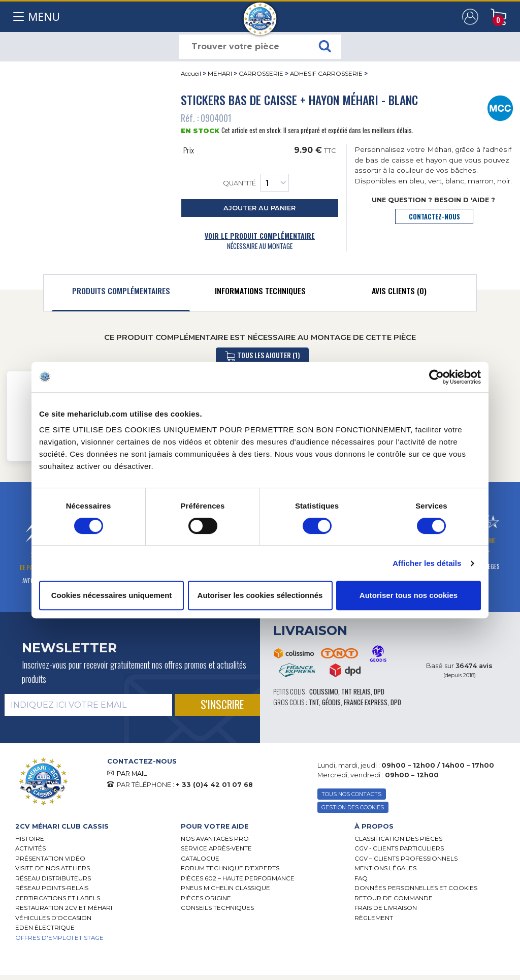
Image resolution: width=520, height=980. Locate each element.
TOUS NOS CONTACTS (351, 794)
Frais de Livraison (386, 908)
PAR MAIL (132, 773)
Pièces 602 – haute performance (238, 878)
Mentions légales (385, 868)
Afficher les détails (427, 563)
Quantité (256, 183)
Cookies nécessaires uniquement (112, 595)
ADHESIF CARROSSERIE (326, 74)
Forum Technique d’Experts (230, 868)
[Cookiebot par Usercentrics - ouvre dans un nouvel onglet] (436, 377)
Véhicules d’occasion (53, 918)
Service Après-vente (216, 848)
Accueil (191, 74)
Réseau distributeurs (53, 878)
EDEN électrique (45, 928)
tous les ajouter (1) (262, 356)
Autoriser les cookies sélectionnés (260, 595)
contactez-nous (434, 217)
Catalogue (200, 859)
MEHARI (220, 74)
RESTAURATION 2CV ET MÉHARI (64, 908)
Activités (30, 848)
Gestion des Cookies (353, 808)
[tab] (121, 293)
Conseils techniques (217, 908)
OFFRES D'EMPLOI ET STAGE (59, 938)
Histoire (30, 839)
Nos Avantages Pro (215, 839)
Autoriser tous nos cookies (409, 595)
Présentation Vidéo (50, 859)
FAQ (361, 878)
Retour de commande (394, 898)
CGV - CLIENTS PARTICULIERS (399, 848)
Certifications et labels (58, 898)
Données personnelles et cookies (416, 888)
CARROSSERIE (261, 74)
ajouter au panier (259, 208)
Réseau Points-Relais (52, 888)
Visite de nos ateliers (53, 868)
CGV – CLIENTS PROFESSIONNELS (406, 859)
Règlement (374, 918)
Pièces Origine (206, 898)
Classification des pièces (398, 839)
